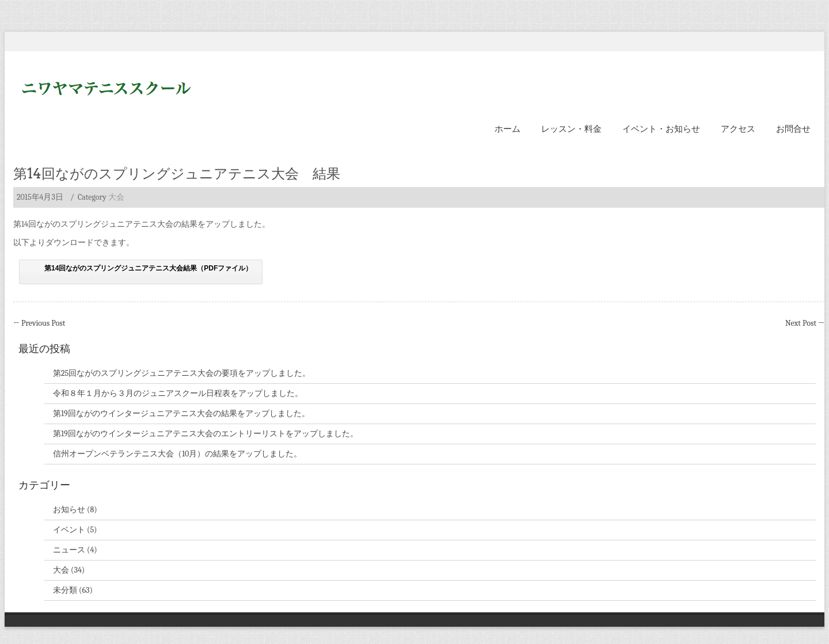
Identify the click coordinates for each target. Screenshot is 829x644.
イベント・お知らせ (661, 129)
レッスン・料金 (571, 129)
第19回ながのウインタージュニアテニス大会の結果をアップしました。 (181, 414)
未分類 (65, 590)
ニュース (69, 550)
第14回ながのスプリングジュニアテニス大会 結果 (177, 174)
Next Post (805, 323)
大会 (116, 197)
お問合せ (793, 129)
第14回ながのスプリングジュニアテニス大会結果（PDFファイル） (148, 268)
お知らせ (69, 510)
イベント (69, 530)
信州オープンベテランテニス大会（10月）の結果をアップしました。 (177, 454)
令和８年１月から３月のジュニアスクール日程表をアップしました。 (178, 393)
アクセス (738, 129)
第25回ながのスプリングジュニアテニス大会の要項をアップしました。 (182, 373)
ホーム (507, 129)
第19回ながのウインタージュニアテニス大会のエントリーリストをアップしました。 (206, 434)
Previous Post (39, 323)
